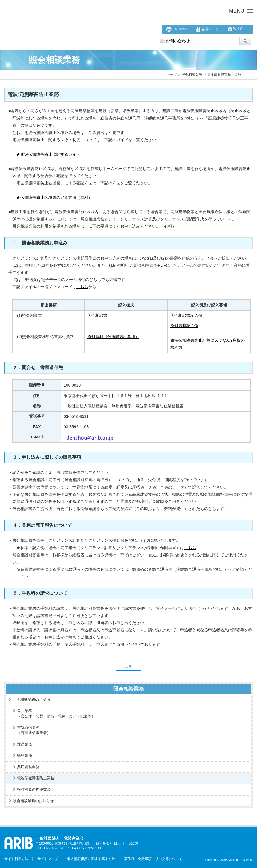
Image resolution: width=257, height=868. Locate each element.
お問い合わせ (175, 41)
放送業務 (25, 744)
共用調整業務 (28, 767)
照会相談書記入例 (186, 315)
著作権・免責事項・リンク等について (152, 859)
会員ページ (207, 29)
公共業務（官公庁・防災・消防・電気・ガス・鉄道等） (56, 713)
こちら (82, 287)
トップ (172, 75)
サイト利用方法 (16, 859)
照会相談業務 (192, 75)
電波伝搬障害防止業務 (36, 778)
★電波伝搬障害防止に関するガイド (48, 154)
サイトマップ (46, 859)
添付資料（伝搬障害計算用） (113, 337)
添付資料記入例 (184, 326)
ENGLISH (177, 29)
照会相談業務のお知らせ (33, 801)
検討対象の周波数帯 (34, 789)
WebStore (238, 29)
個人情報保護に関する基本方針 (89, 859)
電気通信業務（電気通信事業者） (34, 730)
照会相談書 (97, 315)
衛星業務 (25, 755)
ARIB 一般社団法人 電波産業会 (81, 11)
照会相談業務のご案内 (31, 700)
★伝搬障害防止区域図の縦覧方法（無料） (54, 197)
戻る (128, 667)
